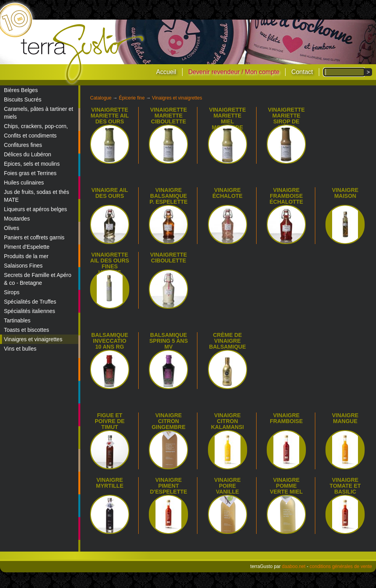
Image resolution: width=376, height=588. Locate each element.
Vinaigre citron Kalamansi (228, 421)
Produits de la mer (26, 256)
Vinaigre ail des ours (110, 193)
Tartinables (17, 320)
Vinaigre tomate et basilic (345, 486)
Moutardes (17, 219)
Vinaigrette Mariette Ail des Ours (109, 116)
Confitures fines (23, 145)
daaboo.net (294, 566)
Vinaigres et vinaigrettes (33, 339)
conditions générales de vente (341, 566)
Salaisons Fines (23, 266)
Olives (12, 228)
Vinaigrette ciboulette (168, 258)
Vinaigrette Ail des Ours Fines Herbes (109, 263)
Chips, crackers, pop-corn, (36, 126)
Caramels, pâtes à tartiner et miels (39, 113)
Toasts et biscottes (26, 330)
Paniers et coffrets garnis (34, 237)
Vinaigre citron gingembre (168, 421)
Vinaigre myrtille (110, 483)
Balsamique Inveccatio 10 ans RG (110, 341)
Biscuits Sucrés (23, 100)
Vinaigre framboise (286, 418)
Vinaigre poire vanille (228, 486)
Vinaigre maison (345, 193)
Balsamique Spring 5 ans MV (168, 341)
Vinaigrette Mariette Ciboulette (168, 116)
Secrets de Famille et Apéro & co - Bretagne (38, 279)
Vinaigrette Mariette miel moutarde (228, 119)
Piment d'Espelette (27, 247)
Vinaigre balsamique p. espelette (169, 196)
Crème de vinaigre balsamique (228, 341)
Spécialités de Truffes (30, 302)
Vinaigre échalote (227, 193)
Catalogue (101, 98)
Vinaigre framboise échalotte (286, 196)
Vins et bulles (20, 349)
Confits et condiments (30, 136)
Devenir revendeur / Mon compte (234, 72)
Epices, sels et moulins (32, 164)
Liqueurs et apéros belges (35, 209)
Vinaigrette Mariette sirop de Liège (286, 119)
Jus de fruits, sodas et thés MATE (37, 196)
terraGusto (83, 54)
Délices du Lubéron (28, 154)
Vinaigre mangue (345, 418)
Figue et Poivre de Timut (110, 421)
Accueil (166, 72)
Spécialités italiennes (30, 311)
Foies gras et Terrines (30, 173)
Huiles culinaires (24, 183)
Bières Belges (21, 90)
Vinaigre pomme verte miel (286, 486)
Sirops (12, 292)
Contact (302, 72)
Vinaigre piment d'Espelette (169, 486)
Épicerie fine (132, 98)
